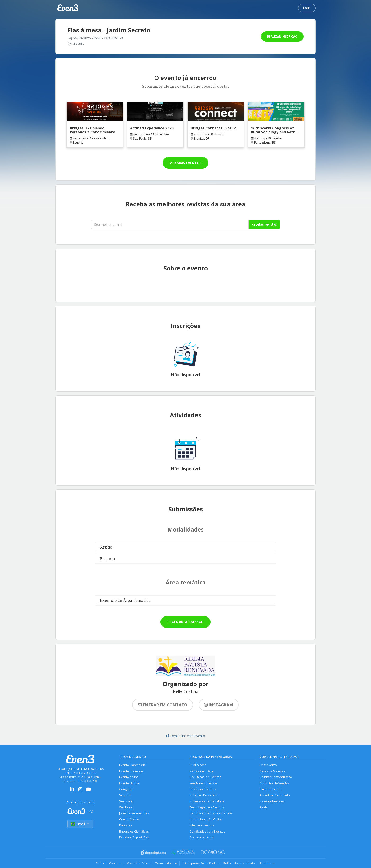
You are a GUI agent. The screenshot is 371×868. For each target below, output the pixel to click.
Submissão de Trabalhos (207, 801)
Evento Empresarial (133, 765)
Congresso (127, 789)
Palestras (126, 825)
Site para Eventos (202, 825)
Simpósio (126, 795)
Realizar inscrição (282, 37)
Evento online (129, 777)
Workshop (126, 807)
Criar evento (268, 765)
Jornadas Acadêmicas (134, 813)
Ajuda (264, 807)
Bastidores (267, 863)
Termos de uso (166, 863)
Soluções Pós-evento (204, 795)
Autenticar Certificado (275, 795)
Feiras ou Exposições (134, 837)
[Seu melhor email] (170, 224)
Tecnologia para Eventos (207, 807)
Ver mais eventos (185, 163)
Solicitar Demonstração (276, 777)
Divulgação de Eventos (205, 777)
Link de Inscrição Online (206, 819)
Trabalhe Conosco (109, 863)
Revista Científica (201, 771)
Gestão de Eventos (203, 789)
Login (307, 8)
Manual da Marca (139, 863)
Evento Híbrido (130, 783)
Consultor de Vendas (274, 783)
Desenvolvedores (272, 801)
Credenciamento (201, 837)
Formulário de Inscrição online (211, 813)
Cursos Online (129, 819)
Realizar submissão (185, 622)
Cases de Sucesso (272, 771)
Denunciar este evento (185, 736)
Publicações (198, 765)
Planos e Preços (271, 789)
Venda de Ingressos (203, 783)
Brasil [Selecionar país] (80, 824)
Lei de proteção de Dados (200, 863)
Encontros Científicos (134, 831)
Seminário (126, 801)
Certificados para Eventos (207, 831)
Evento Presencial (132, 771)
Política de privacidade (239, 863)
